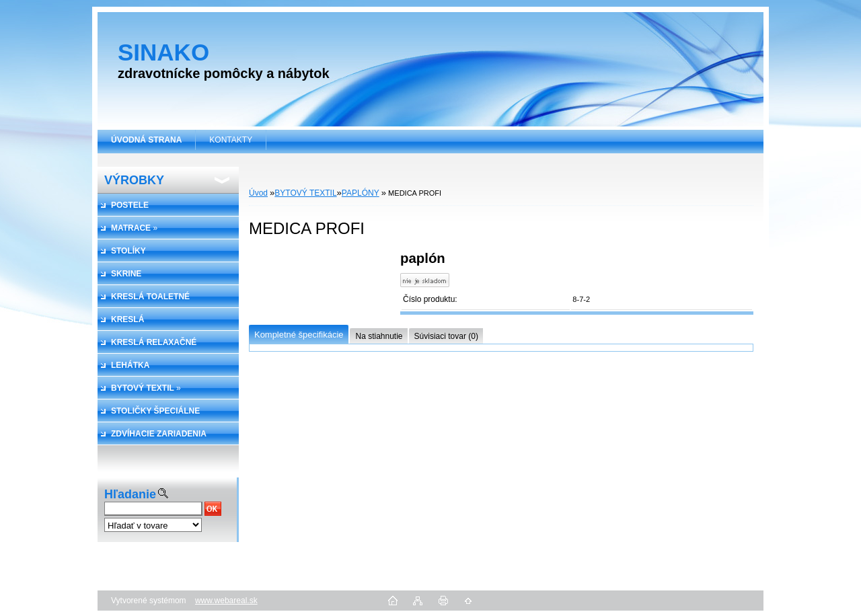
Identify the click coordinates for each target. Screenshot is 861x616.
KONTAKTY (231, 140)
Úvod (258, 193)
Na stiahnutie (379, 336)
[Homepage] (147, 140)
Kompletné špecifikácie (299, 335)
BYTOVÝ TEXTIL (305, 193)
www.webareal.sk (226, 601)
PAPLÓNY (361, 193)
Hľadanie (130, 494)
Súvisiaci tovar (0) (446, 336)
